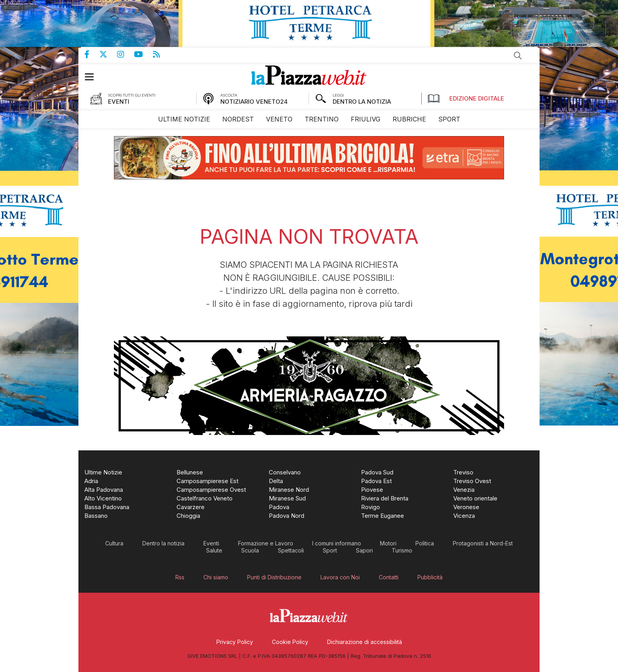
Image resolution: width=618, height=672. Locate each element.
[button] (93, 77)
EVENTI (119, 102)
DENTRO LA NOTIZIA (362, 102)
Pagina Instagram (126, 54)
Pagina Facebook (92, 54)
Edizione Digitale (466, 99)
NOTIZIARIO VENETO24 (254, 102)
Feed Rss (161, 54)
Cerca (518, 56)
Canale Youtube (143, 54)
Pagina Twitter (108, 54)
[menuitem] (184, 119)
